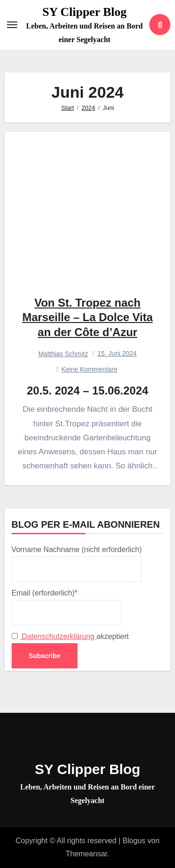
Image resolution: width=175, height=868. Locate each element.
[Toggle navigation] (12, 25)
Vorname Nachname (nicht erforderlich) (77, 564)
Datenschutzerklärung (58, 636)
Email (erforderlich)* (67, 607)
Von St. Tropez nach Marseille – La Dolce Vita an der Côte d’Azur (88, 317)
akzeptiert (70, 636)
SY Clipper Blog (85, 12)
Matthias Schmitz (63, 354)
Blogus (134, 841)
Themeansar (87, 854)
